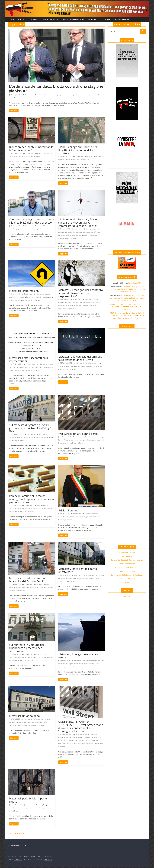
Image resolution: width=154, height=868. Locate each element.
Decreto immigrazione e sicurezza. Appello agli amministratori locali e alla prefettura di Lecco (127, 289)
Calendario (106, 20)
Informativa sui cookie (17, 845)
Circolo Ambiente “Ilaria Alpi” (127, 567)
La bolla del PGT (135, 283)
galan (28, 437)
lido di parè (74, 517)
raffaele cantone (29, 229)
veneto (11, 441)
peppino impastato (85, 740)
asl (40, 434)
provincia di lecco (19, 156)
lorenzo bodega (37, 722)
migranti (61, 95)
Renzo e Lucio (127, 582)
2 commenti (77, 661)
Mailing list (92, 20)
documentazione (71, 737)
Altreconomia (127, 556)
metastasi (62, 235)
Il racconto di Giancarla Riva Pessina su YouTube (128, 307)
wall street (80, 443)
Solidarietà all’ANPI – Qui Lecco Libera (125, 304)
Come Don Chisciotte (127, 571)
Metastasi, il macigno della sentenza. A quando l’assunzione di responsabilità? (81, 293)
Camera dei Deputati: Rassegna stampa (127, 560)
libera (76, 440)
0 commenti (28, 95)
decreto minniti (52, 95)
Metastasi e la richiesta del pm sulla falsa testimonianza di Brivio (80, 358)
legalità (20, 229)
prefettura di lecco (76, 235)
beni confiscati (63, 440)
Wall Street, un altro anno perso (78, 434)
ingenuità (61, 517)
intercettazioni (70, 232)
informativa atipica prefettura (19, 588)
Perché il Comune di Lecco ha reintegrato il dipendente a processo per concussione (31, 499)
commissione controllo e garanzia (20, 808)
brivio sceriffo (42, 95)
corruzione (13, 229)
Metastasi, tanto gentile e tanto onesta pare (78, 570)
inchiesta (48, 719)
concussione (13, 509)
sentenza (61, 581)
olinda (86, 440)
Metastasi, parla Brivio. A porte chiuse (28, 800)
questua (91, 95)
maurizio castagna (44, 509)
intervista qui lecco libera (17, 722)
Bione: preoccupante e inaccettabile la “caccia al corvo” (31, 148)
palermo (89, 517)
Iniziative (34, 20)
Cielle (44, 434)
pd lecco (96, 366)
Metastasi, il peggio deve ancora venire (78, 656)
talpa (28, 156)
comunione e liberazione (17, 437)
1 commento (77, 229)
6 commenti (78, 156)
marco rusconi (85, 232)
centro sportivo (47, 153)
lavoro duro (97, 737)
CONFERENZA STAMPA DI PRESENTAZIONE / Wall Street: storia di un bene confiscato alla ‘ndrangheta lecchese (81, 726)
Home (12, 20)
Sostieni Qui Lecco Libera (72, 20)
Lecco (78, 160)
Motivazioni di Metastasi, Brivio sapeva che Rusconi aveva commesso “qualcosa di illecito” (78, 223)
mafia (45, 722)
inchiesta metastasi (92, 514)
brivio (98, 363)
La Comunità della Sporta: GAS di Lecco (127, 575)
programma (62, 744)
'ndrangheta (90, 229)
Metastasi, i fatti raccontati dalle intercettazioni (29, 359)
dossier (80, 737)
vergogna (82, 744)
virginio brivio (14, 98)
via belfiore (90, 744)
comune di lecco (70, 160)
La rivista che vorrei (127, 579)
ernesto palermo (64, 366)
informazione (88, 737)
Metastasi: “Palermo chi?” (25, 291)
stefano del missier (47, 437)
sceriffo (98, 95)
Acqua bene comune (127, 552)
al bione (90, 156)
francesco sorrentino (25, 509)
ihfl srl (33, 437)
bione (39, 153)
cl (47, 434)
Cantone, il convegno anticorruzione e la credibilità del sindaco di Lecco (32, 221)
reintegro (21, 512)
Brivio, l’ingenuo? (69, 510)
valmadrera (62, 238)
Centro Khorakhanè (127, 564)
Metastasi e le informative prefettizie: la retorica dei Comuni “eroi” (32, 580)
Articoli (22, 20)
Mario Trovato (96, 232)
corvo (11, 156)
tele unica (31, 725)
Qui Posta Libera (51, 20)
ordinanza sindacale (81, 95)
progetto (95, 740)
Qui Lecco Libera (121, 20)
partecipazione (73, 740)
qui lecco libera (42, 588)
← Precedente (17, 833)
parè (67, 235)
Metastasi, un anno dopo (24, 716)
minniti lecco (69, 95)
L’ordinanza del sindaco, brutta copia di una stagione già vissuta (56, 88)
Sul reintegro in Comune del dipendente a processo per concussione (26, 648)
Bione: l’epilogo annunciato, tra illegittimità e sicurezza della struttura (78, 150)
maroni (81, 440)
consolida (62, 737)
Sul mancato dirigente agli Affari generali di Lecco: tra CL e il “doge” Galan (30, 428)
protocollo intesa (95, 440)
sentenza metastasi (90, 235)
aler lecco (99, 437)
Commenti (127, 600)
